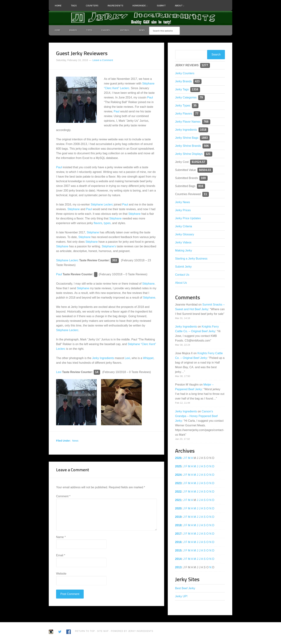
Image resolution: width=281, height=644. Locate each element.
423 (197, 82)
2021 (178, 501)
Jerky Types (183, 106)
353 (115, 261)
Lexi (127, 359)
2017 (178, 534)
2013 (178, 568)
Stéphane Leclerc (102, 205)
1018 (203, 130)
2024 (178, 475)
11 (205, 195)
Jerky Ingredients (140, 18)
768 (206, 122)
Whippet (148, 359)
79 (201, 98)
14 (97, 373)
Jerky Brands (183, 82)
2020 (178, 509)
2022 (178, 492)
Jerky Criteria (184, 227)
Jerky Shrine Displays (189, 155)
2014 (178, 560)
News (75, 442)
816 (201, 187)
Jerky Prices (183, 211)
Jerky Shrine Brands (188, 147)
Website (61, 574)
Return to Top (85, 632)
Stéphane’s (109, 247)
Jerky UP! (181, 597)
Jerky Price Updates (188, 219)
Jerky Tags (182, 90)
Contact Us (182, 275)
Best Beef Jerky (185, 589)
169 (203, 179)
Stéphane (74, 210)
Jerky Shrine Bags (187, 138)
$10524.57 (198, 163)
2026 (178, 459)
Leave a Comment (103, 61)
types (107, 224)
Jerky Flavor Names (188, 122)
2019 (178, 518)
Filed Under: (63, 442)
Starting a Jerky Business (191, 259)
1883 (205, 138)
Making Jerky (184, 251)
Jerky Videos (183, 243)
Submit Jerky (183, 267)
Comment (63, 497)
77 (197, 114)
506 (206, 147)
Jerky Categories (186, 98)
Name (61, 538)
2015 (178, 551)
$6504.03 (205, 171)
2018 (178, 526)
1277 (205, 66)
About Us (181, 283)
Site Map (103, 632)
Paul (150, 98)
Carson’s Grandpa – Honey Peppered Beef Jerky (196, 417)
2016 (178, 543)
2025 (178, 467)
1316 (195, 90)
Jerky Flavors (184, 114)
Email (61, 556)
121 (208, 155)
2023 (178, 484)
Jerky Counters (185, 74)
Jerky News (183, 203)
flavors (98, 224)
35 (195, 106)
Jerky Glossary (185, 235)
